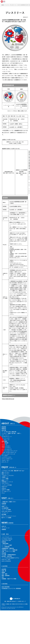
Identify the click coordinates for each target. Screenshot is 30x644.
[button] (26, 412)
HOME (3, 5)
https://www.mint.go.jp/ (19, 380)
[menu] (28, 2)
